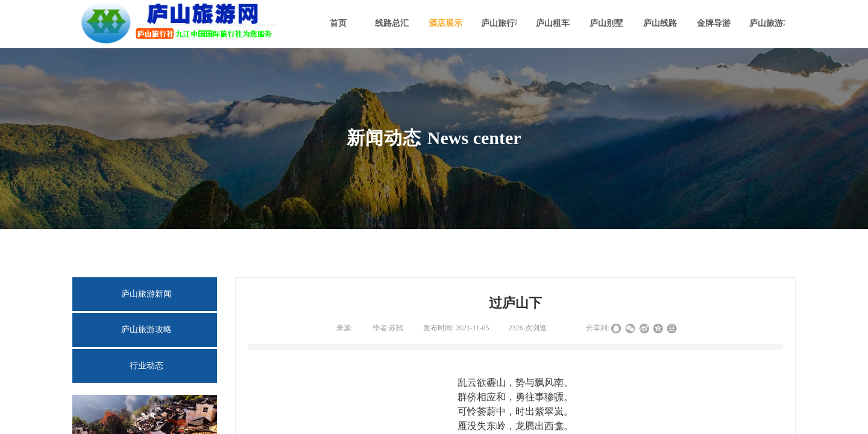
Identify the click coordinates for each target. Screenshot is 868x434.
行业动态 (146, 366)
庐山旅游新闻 (146, 294)
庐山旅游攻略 (146, 329)
